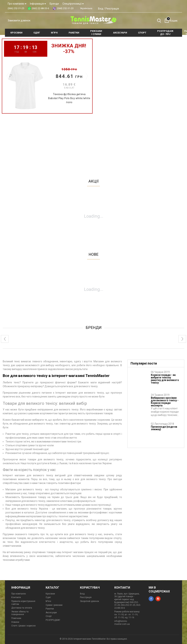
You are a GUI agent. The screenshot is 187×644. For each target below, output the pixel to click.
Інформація (38, 4)
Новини (15, 622)
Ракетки (50, 609)
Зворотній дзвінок (89, 601)
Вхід (101, 9)
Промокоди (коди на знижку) (164, 428)
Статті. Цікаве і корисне (23, 626)
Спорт (49, 616)
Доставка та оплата (22, 608)
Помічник (16, 618)
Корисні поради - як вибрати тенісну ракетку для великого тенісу (165, 379)
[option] (47, 76)
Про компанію (17, 4)
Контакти (16, 597)
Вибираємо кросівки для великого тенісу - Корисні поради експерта (165, 402)
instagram (158, 599)
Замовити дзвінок (19, 20)
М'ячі (48, 601)
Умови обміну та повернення (20, 613)
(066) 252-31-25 (16, 8)
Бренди (54, 4)
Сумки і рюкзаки (54, 605)
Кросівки (50, 594)
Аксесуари (51, 613)
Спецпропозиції (73, 4)
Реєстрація (112, 9)
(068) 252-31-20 (65, 8)
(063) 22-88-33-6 (40, 8)
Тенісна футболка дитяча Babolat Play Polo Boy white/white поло (69, 98)
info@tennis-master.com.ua (122, 623)
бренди (94, 328)
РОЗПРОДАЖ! (53, 620)
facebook (151, 599)
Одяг (48, 597)
